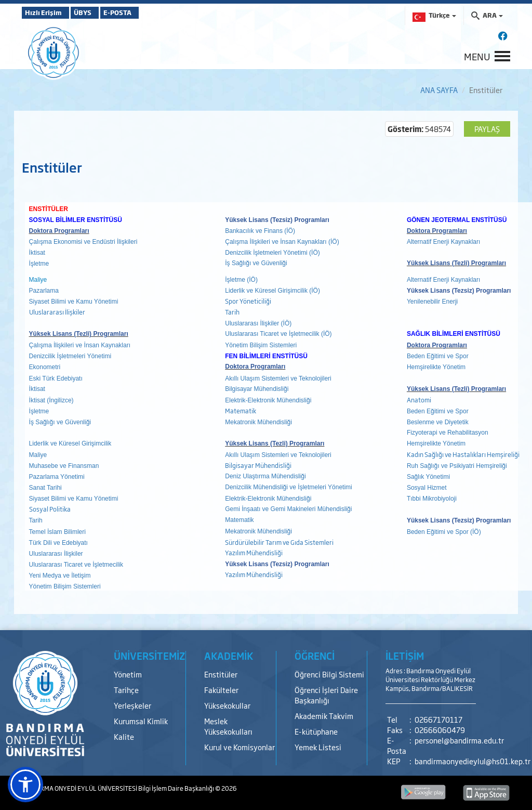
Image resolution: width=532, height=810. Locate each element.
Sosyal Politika (50, 509)
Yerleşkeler (132, 705)
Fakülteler (221, 690)
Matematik (241, 411)
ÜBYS (98, 12)
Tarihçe (126, 690)
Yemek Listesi (318, 747)
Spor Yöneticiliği (248, 301)
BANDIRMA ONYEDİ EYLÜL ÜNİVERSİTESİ (80, 788)
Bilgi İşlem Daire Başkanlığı (177, 788)
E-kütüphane (316, 731)
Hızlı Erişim (48, 12)
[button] (25, 785)
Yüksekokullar (227, 705)
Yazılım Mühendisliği (254, 553)
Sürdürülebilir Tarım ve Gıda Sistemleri (279, 542)
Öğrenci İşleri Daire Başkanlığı (326, 695)
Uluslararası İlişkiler (57, 312)
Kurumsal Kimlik (141, 721)
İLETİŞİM (405, 656)
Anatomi (419, 400)
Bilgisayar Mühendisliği (258, 465)
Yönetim (128, 674)
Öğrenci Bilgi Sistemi (329, 674)
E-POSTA (147, 12)
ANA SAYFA (439, 90)
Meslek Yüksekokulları (228, 726)
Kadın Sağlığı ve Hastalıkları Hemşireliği (463, 454)
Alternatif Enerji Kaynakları (443, 242)
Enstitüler (221, 674)
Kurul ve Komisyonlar (240, 747)
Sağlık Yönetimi (428, 477)
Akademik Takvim (324, 716)
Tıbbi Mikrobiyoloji (432, 499)
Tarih (232, 312)
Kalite (124, 736)
